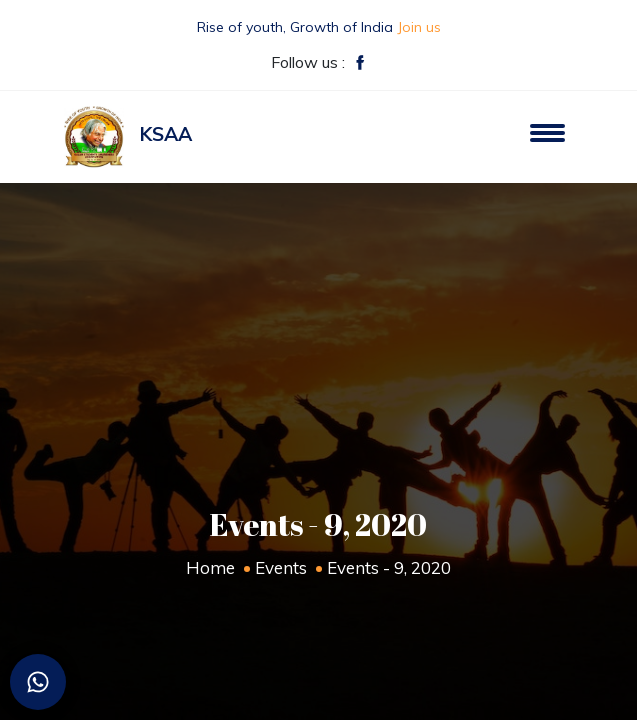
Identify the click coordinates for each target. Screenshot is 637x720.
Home (210, 567)
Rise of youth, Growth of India (319, 27)
